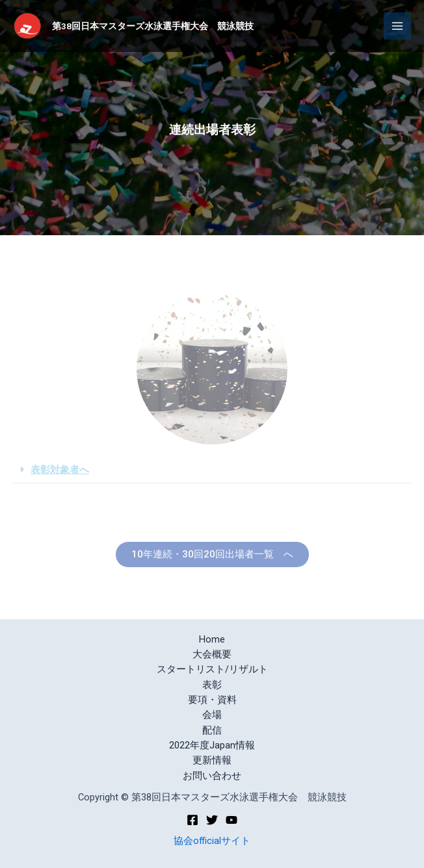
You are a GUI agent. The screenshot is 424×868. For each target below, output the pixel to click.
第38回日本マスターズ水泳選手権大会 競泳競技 (153, 26)
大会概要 (212, 654)
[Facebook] (192, 820)
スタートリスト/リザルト (212, 669)
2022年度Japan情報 (212, 745)
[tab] (212, 470)
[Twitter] (212, 820)
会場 (212, 715)
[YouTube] (232, 820)
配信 (212, 730)
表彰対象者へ (60, 470)
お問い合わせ (212, 776)
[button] (212, 555)
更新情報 (212, 760)
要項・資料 (212, 700)
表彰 (212, 685)
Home (212, 639)
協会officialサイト (212, 841)
